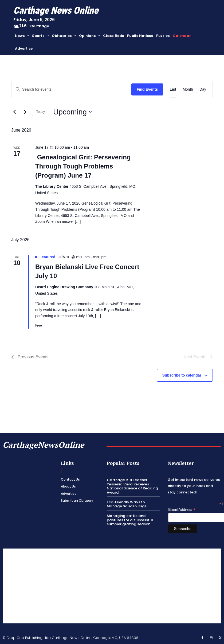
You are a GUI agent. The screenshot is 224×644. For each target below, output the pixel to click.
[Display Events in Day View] (203, 89)
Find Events (147, 89)
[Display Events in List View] (173, 89)
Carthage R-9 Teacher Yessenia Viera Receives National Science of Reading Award (132, 486)
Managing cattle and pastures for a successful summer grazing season (129, 520)
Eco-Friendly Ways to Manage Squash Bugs (133, 504)
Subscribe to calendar (182, 375)
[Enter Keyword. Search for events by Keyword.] (71, 89)
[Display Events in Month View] (188, 89)
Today (41, 112)
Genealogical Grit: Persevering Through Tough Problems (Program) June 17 (83, 166)
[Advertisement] (112, 586)
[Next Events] (25, 112)
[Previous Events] (14, 112)
